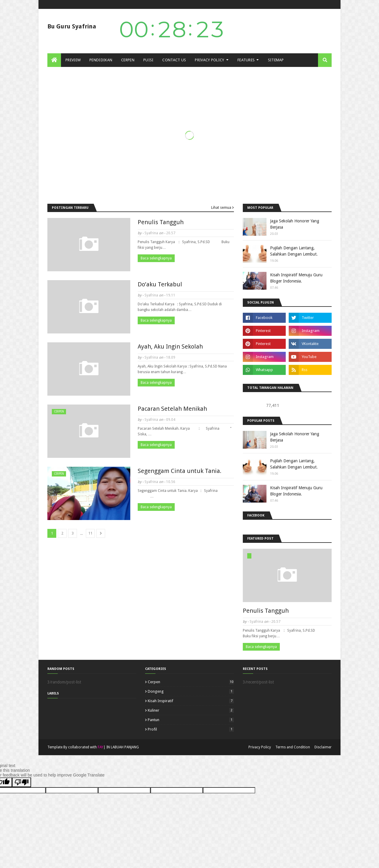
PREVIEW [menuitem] (73, 60)
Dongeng (191, 691)
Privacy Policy (260, 747)
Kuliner (191, 710)
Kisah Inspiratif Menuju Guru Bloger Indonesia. (296, 278)
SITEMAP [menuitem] (276, 60)
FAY (101, 747)
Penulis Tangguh (161, 222)
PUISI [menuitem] (148, 60)
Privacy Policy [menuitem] (209, 60)
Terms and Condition (293, 747)
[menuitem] (54, 60)
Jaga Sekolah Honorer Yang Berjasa (295, 224)
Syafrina (151, 233)
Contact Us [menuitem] (174, 60)
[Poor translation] (22, 782)
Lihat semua (221, 207)
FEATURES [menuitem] (246, 60)
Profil (191, 729)
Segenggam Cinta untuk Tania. (180, 471)
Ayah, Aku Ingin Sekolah (170, 346)
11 (90, 533)
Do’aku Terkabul (160, 284)
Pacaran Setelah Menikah (172, 409)
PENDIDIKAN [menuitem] (101, 60)
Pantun (191, 720)
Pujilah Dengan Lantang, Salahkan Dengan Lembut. (294, 251)
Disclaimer (323, 747)
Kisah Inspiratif (191, 701)
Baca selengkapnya (156, 258)
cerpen (191, 682)
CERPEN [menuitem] (128, 60)
